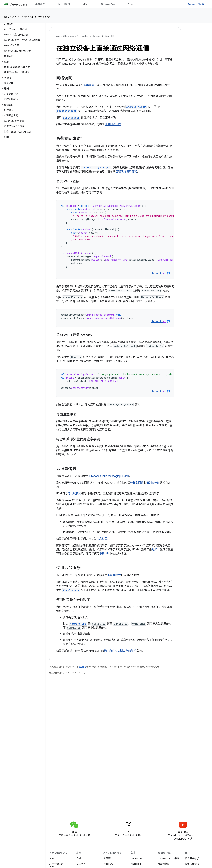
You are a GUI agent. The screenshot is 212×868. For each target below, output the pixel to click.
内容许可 (82, 667)
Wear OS (45, 17)
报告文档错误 (192, 864)
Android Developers (66, 36)
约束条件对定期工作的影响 (120, 651)
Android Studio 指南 (169, 858)
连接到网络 (137, 483)
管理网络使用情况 (126, 172)
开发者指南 (164, 864)
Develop (10, 17)
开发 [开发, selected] (85, 4)
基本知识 (40, 4)
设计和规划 (64, 4)
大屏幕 (107, 858)
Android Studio (197, 4)
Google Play (108, 4)
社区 (131, 4)
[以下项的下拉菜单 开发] (92, 4)
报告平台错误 (192, 858)
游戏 (79, 858)
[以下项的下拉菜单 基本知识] (49, 4)
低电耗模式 (75, 494)
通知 (155, 550)
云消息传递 (153, 483)
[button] (22, 56)
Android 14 (137, 864)
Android (54, 858)
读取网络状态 (113, 124)
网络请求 (89, 85)
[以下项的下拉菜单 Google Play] (120, 4)
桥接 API (104, 554)
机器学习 (81, 864)
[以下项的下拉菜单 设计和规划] (74, 4)
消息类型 (102, 539)
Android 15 (137, 858)
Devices (27, 17)
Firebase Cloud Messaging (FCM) (109, 476)
